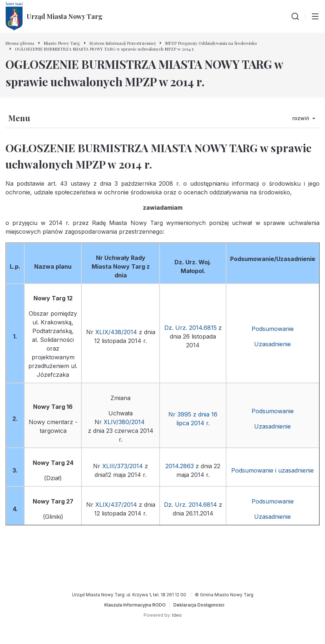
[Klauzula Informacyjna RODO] (135, 605)
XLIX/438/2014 (116, 332)
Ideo (177, 615)
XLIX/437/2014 (116, 505)
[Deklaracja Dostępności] (199, 605)
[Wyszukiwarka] (295, 16)
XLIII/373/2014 (123, 466)
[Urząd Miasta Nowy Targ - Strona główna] (54, 16)
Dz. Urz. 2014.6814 (190, 505)
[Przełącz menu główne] (315, 16)
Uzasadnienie (272, 344)
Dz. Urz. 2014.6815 (190, 328)
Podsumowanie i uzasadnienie (272, 470)
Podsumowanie (273, 329)
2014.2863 (180, 466)
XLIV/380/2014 (125, 422)
